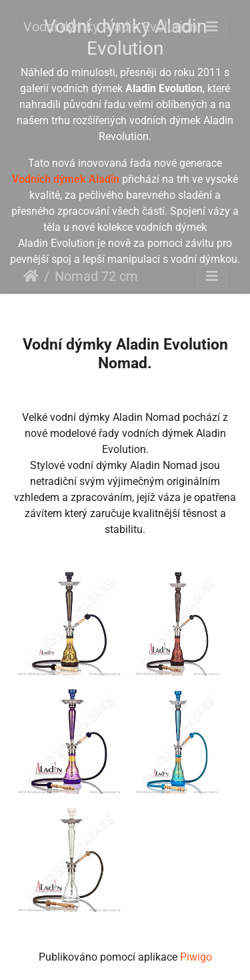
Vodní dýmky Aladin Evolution (110, 27)
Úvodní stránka (31, 276)
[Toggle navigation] (212, 27)
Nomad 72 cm (96, 276)
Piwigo (196, 957)
